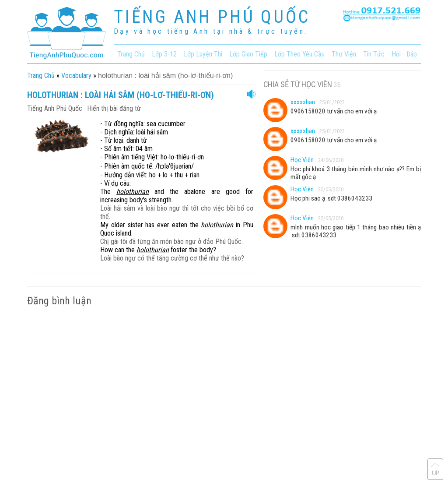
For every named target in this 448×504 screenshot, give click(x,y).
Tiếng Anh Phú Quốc (55, 108)
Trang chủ (41, 76)
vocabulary (76, 76)
